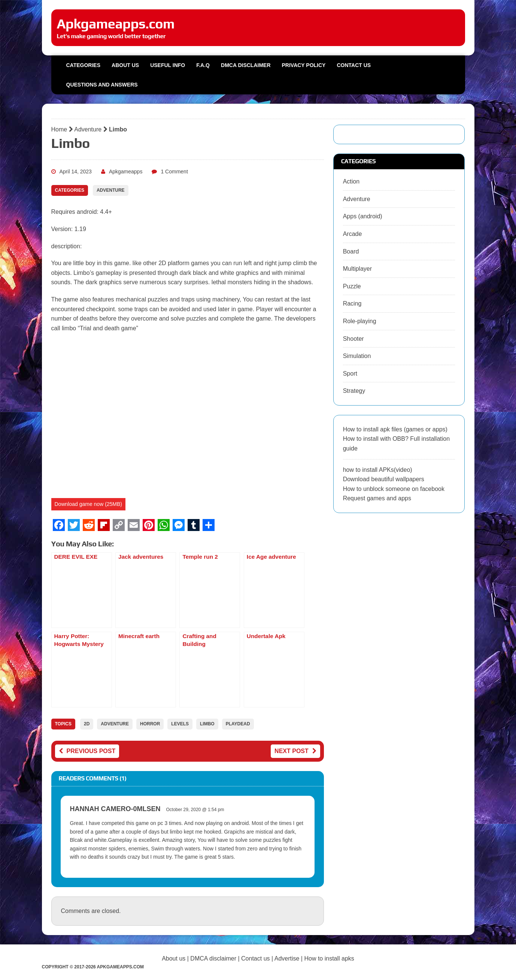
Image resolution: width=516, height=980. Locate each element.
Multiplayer (357, 269)
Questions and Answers (102, 85)
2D (87, 724)
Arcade (353, 234)
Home (59, 129)
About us (125, 65)
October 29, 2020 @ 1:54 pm (195, 810)
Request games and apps (377, 498)
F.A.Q (203, 65)
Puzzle (352, 286)
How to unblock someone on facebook (394, 489)
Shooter (353, 339)
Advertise (287, 958)
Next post (295, 751)
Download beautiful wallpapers (384, 479)
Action (351, 181)
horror (150, 724)
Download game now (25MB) (89, 504)
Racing (352, 304)
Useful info (168, 65)
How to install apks (329, 958)
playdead (238, 724)
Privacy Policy (304, 65)
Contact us (354, 65)
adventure (115, 724)
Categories (84, 65)
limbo (207, 724)
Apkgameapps (126, 172)
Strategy (354, 391)
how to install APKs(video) (378, 470)
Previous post (87, 751)
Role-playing (360, 321)
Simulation (357, 356)
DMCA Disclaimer (246, 65)
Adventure (88, 129)
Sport (350, 374)
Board (351, 251)
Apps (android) (363, 216)
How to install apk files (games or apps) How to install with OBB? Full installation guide (396, 439)
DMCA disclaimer (213, 958)
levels (180, 724)
